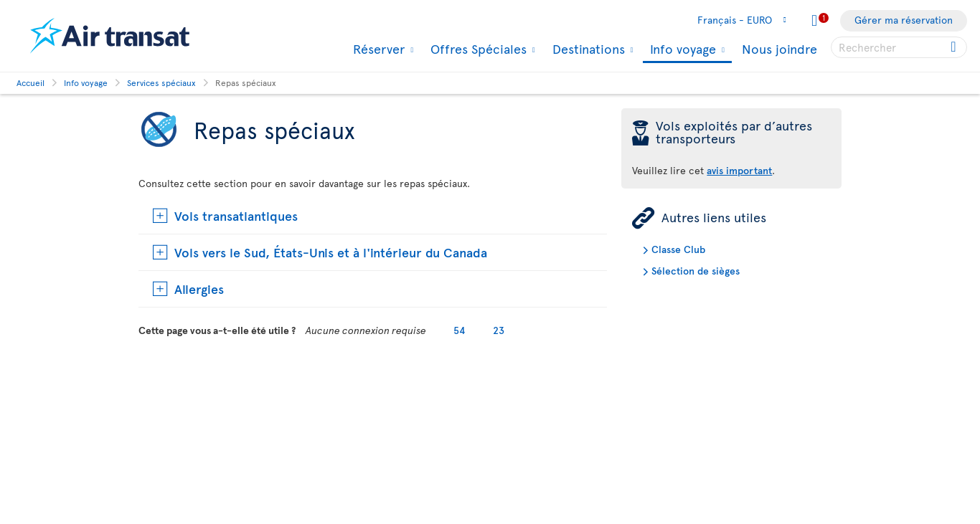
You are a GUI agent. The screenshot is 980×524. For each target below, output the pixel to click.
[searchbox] (899, 47)
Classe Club (678, 249)
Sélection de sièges (696, 271)
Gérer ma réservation (904, 20)
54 (460, 330)
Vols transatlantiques (236, 215)
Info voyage (681, 50)
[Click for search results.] (955, 47)
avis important (739, 170)
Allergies (199, 289)
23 (499, 330)
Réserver (377, 49)
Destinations (587, 49)
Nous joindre (779, 48)
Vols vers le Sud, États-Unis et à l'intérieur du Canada (331, 252)
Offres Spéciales (477, 49)
